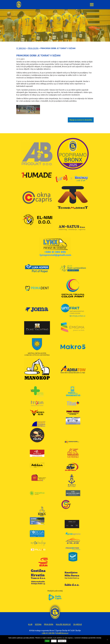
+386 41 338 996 (48, 633)
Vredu (47, 641)
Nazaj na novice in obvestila (81, 120)
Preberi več (62, 641)
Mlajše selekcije (63, 624)
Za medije (78, 624)
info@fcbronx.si (62, 633)
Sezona (38, 624)
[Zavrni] (107, 640)
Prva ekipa (49, 624)
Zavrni (54, 641)
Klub (30, 624)
